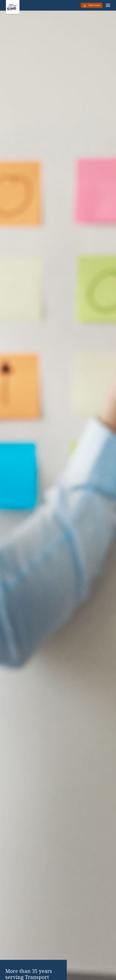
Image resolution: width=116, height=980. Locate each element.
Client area (92, 5)
